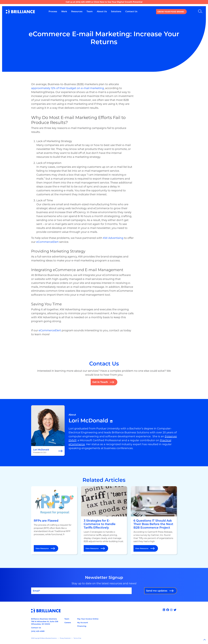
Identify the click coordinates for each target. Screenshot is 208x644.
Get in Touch (100, 382)
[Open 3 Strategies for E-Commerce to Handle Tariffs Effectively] (104, 520)
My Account (83, 622)
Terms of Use (77, 638)
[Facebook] (168, 610)
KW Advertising (113, 238)
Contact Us (36, 628)
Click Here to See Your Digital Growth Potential (118, 2)
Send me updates (157, 591)
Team (67, 619)
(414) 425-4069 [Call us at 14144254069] (38, 631)
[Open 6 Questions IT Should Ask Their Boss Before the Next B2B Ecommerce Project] (154, 520)
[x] (175, 610)
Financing (82, 626)
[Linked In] (164, 610)
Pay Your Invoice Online (88, 619)
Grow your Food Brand (171, 12)
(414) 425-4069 (83, 2)
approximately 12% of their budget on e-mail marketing (68, 88)
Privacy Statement (65, 638)
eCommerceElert (47, 242)
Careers (68, 622)
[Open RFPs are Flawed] (54, 520)
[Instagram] (172, 610)
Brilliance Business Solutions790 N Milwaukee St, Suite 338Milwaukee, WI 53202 (45, 621)
